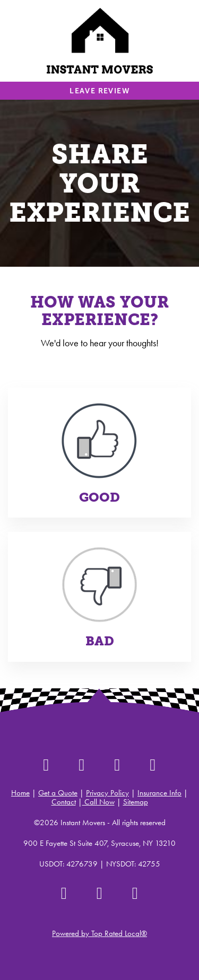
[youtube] (135, 893)
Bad (100, 641)
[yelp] (46, 764)
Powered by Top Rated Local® (99, 933)
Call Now (98, 802)
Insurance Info (159, 793)
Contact (64, 802)
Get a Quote (58, 793)
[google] (153, 764)
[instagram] (82, 764)
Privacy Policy (107, 793)
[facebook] (118, 764)
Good (99, 497)
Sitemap (136, 802)
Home (20, 793)
